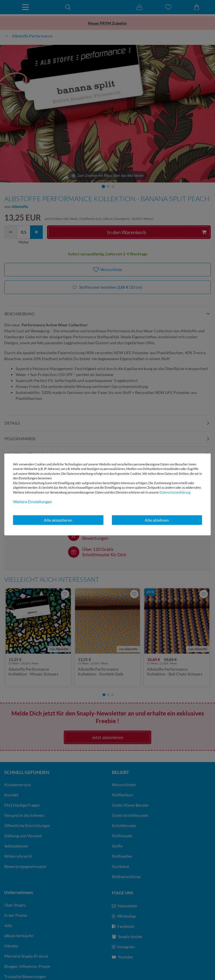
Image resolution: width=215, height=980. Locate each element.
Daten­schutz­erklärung (175, 492)
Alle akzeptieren (58, 520)
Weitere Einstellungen (32, 502)
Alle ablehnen (157, 520)
